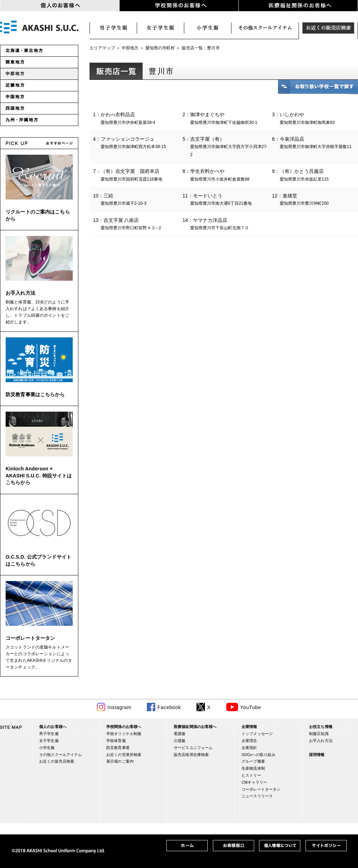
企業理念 (249, 741)
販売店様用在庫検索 (191, 755)
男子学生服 (113, 28)
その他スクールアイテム (60, 755)
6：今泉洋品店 (315, 143)
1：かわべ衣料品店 (136, 119)
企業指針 (249, 748)
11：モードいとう (225, 200)
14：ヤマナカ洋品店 (225, 225)
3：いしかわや (315, 119)
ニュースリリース (257, 796)
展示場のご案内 (120, 761)
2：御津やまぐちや (225, 119)
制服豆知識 (319, 734)
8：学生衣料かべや (225, 176)
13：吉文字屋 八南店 (136, 225)
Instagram (119, 707)
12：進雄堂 (315, 200)
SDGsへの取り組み (259, 755)
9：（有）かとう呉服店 (315, 176)
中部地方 (130, 48)
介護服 (180, 741)
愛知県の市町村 (160, 48)
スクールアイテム (265, 28)
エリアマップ (102, 48)
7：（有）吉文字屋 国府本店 (136, 176)
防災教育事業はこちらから (35, 394)
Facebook (169, 707)
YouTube (251, 707)
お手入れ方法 (20, 293)
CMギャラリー (254, 782)
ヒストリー (251, 775)
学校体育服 (116, 741)
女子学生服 (161, 28)
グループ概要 (253, 761)
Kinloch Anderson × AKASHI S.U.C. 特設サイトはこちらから (39, 475)
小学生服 (208, 28)
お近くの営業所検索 (124, 755)
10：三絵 (136, 200)
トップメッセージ (257, 734)
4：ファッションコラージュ (136, 143)
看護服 (180, 734)
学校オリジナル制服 (124, 734)
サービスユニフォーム (193, 748)
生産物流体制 (253, 768)
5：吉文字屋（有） (225, 147)
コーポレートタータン (30, 638)
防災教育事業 (118, 748)
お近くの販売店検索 (328, 28)
